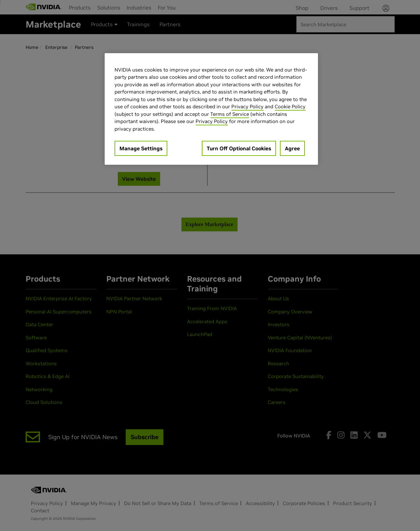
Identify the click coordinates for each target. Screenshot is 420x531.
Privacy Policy (247, 106)
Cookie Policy (290, 106)
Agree (292, 148)
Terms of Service (230, 114)
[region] (211, 109)
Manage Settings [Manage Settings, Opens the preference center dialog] (141, 148)
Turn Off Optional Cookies (239, 148)
